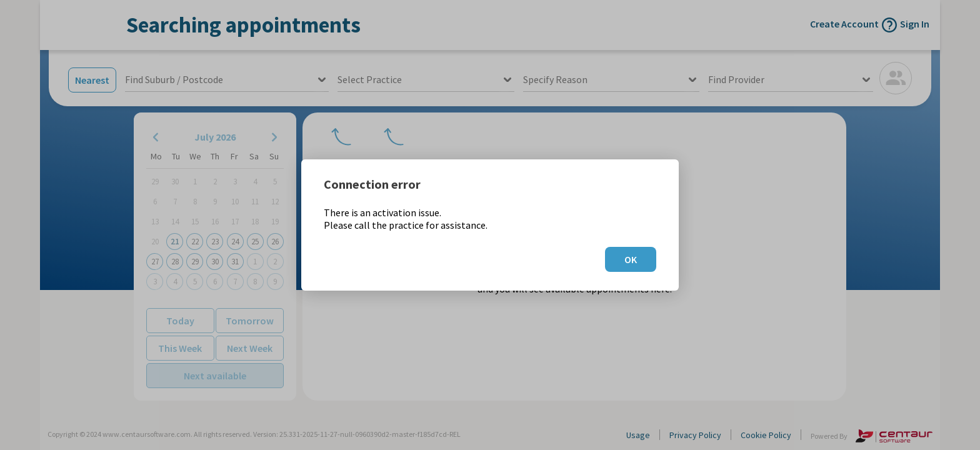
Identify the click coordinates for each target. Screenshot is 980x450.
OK (631, 259)
